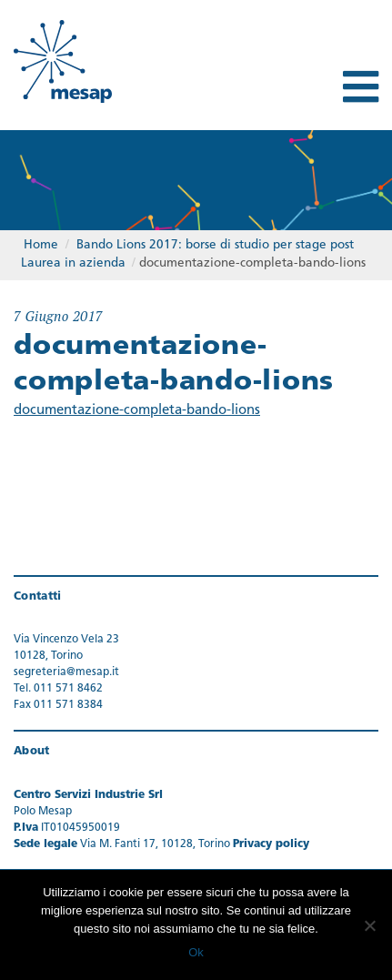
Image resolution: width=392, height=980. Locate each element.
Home (41, 245)
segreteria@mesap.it (66, 672)
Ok (196, 952)
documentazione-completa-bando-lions (137, 411)
